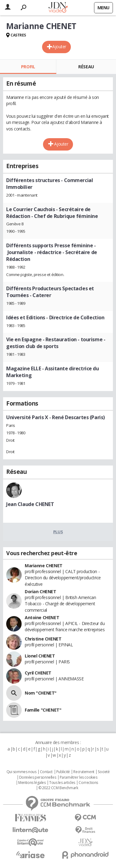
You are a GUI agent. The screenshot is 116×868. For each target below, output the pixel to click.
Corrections (88, 783)
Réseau (86, 67)
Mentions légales (32, 783)
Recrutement (84, 772)
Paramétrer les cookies (79, 777)
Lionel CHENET (40, 656)
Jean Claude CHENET (30, 504)
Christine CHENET (43, 639)
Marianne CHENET (44, 566)
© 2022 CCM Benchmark (58, 788)
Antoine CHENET (42, 617)
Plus (58, 532)
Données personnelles (38, 777)
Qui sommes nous (21, 772)
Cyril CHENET (38, 673)
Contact (46, 772)
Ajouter (59, 47)
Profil (28, 67)
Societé (104, 772)
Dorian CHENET (41, 591)
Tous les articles (62, 783)
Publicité (63, 772)
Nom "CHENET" (41, 693)
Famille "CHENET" (43, 710)
